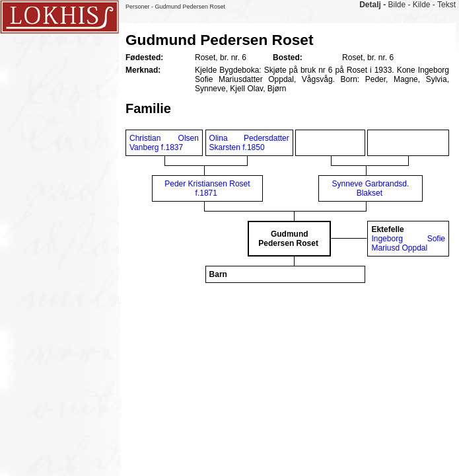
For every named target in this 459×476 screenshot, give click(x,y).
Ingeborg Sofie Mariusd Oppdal (408, 243)
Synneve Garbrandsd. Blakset (371, 188)
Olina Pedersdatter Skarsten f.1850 (249, 143)
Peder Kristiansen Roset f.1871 (207, 188)
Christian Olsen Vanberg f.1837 (164, 143)
